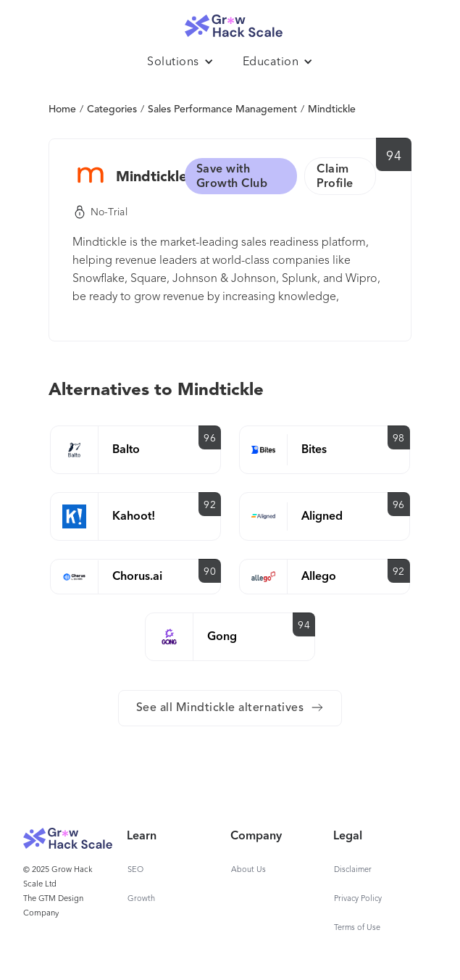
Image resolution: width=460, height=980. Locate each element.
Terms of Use (357, 928)
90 (210, 572)
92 (210, 505)
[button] (180, 62)
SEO (135, 870)
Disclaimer (353, 870)
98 (399, 439)
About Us (248, 870)
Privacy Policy (358, 899)
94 (394, 157)
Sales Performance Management (222, 109)
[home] (230, 22)
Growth (141, 899)
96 (210, 439)
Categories (112, 109)
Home (62, 109)
